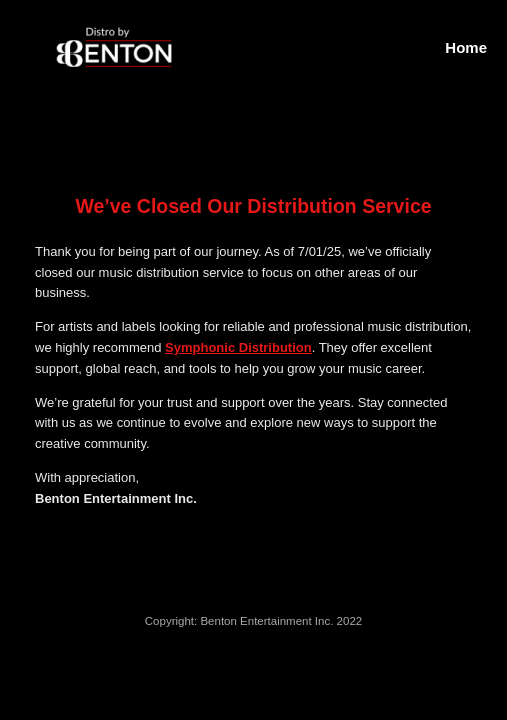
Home (466, 47)
